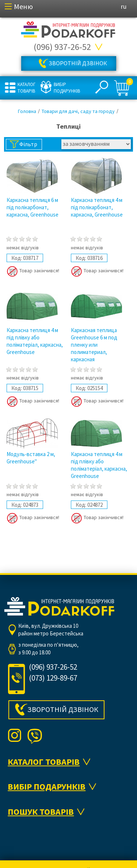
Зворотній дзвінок (78, 63)
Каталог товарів (26, 88)
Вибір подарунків (66, 88)
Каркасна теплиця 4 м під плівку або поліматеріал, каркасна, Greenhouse (35, 341)
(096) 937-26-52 (62, 47)
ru (124, 6)
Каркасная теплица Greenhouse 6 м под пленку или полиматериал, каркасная (94, 345)
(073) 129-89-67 (53, 678)
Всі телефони (99, 47)
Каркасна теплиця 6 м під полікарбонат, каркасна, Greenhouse (33, 207)
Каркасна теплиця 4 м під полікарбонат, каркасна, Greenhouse (97, 207)
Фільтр (28, 144)
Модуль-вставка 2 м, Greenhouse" (31, 458)
